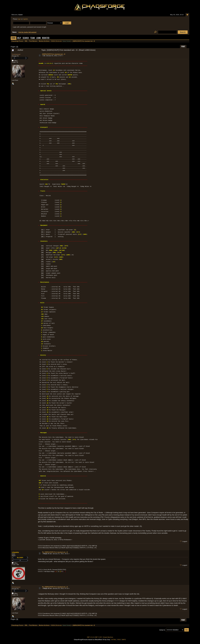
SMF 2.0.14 (90, 637)
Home (14, 38)
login (19, 19)
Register (46, 38)
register (25, 19)
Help (19, 38)
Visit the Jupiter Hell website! (27, 32)
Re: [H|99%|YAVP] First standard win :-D (55, 552)
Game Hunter (67, 41)
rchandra (15, 552)
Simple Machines (108, 637)
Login (38, 38)
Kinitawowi (16, 54)
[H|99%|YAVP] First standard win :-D (54, 54)
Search (26, 38)
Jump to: (162, 630)
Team (32, 38)
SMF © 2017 (99, 637)
